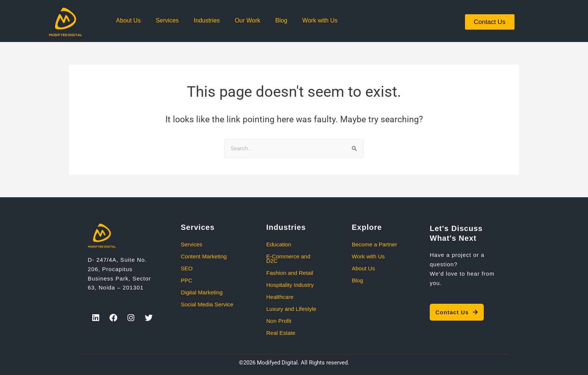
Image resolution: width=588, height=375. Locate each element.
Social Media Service (207, 304)
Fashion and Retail (290, 273)
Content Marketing (204, 256)
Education (279, 244)
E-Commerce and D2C (288, 259)
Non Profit (279, 321)
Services (167, 20)
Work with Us (320, 20)
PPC (187, 280)
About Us (128, 20)
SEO (187, 268)
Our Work (247, 20)
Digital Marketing (202, 292)
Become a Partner (374, 244)
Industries (207, 20)
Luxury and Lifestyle (291, 309)
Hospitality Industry (290, 285)
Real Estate (281, 333)
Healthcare (280, 297)
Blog (281, 20)
